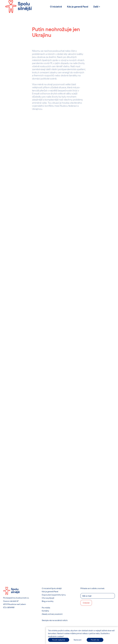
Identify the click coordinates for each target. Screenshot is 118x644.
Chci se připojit (48, 598)
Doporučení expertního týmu (54, 595)
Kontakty (45, 611)
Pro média (46, 608)
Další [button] (97, 6)
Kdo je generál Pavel (50, 591)
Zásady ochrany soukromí (52, 614)
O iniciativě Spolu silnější (52, 588)
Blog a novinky (48, 601)
